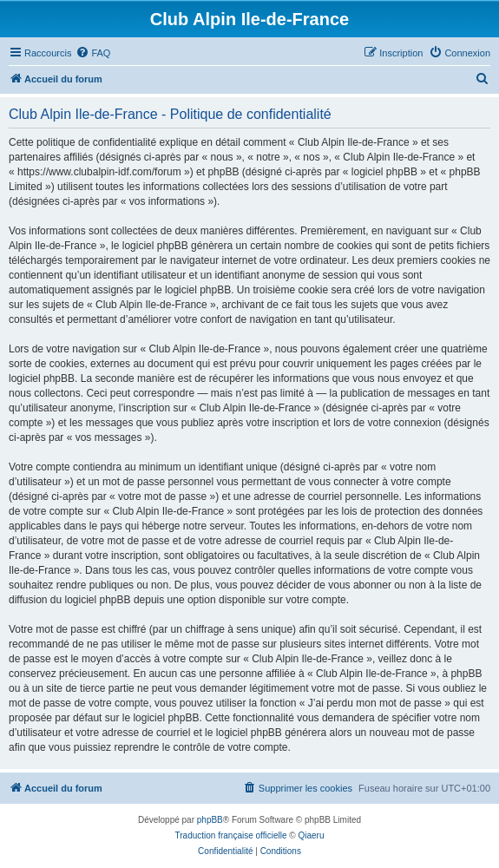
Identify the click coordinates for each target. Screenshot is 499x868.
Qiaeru (311, 835)
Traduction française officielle (231, 835)
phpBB (210, 820)
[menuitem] (93, 53)
